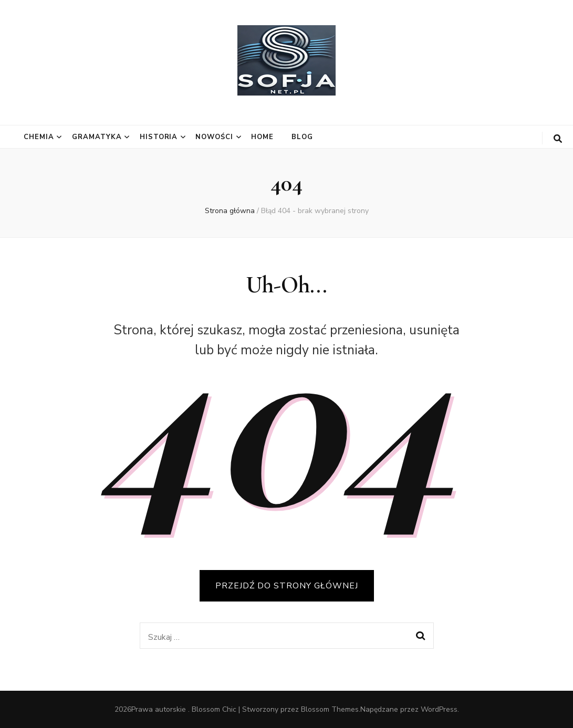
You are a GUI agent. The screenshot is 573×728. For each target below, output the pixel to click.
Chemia (39, 137)
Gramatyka (97, 137)
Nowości (214, 137)
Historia (159, 137)
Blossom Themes (330, 709)
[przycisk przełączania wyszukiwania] (558, 139)
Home (262, 137)
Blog (302, 137)
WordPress (439, 709)
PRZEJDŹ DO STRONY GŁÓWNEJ (287, 586)
